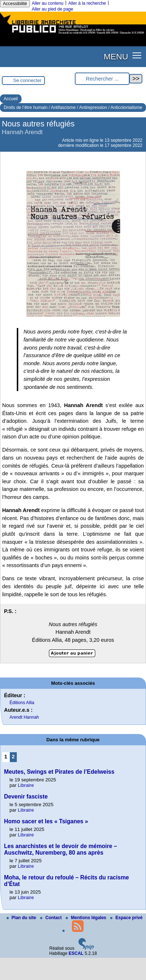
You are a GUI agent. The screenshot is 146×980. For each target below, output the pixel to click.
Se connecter (27, 80)
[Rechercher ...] (102, 79)
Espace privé (126, 918)
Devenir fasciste (26, 797)
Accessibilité (15, 4)
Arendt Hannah (24, 717)
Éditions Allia (22, 703)
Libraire (26, 785)
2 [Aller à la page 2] (13, 757)
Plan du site (22, 918)
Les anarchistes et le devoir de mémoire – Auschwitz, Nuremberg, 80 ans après (60, 849)
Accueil (11, 99)
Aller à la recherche (87, 3)
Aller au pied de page (52, 9)
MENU (116, 56)
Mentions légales (87, 918)
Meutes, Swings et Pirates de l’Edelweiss (59, 772)
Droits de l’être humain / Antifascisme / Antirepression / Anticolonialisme (73, 108)
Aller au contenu (48, 3)
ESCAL (76, 953)
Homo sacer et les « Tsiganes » (46, 821)
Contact (51, 918)
